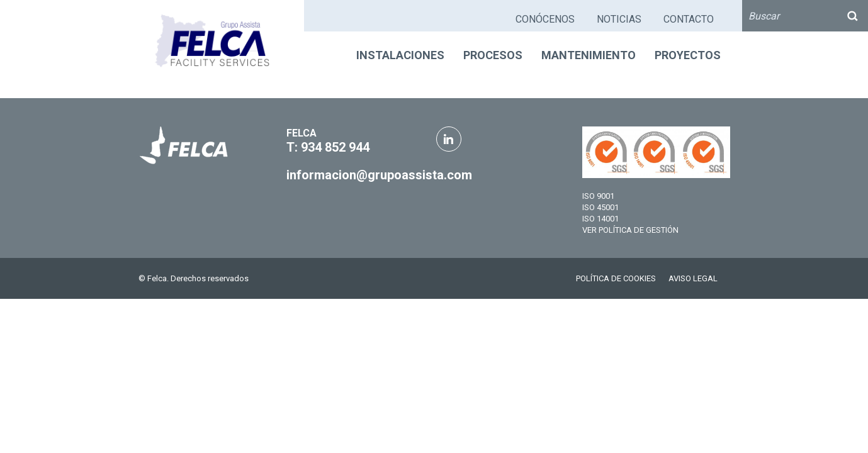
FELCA (302, 133)
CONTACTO (689, 19)
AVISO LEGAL (693, 278)
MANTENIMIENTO (589, 55)
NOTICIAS (619, 19)
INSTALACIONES (400, 55)
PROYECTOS (688, 55)
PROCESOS (493, 55)
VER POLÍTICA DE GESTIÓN (630, 230)
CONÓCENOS (545, 19)
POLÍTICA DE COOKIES (616, 278)
